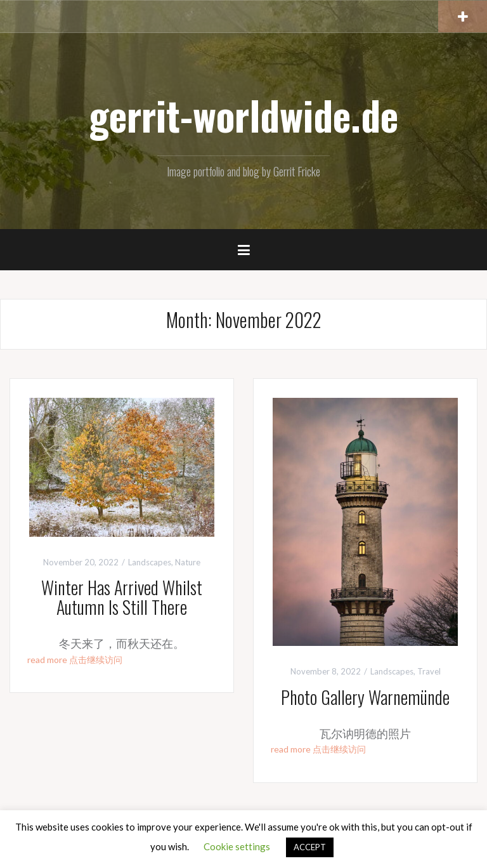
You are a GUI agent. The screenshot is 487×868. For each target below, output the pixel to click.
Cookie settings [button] (237, 846)
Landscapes (150, 562)
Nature (188, 562)
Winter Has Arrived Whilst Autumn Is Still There (122, 597)
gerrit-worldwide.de (243, 115)
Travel (429, 671)
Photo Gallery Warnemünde (365, 697)
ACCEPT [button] (310, 847)
